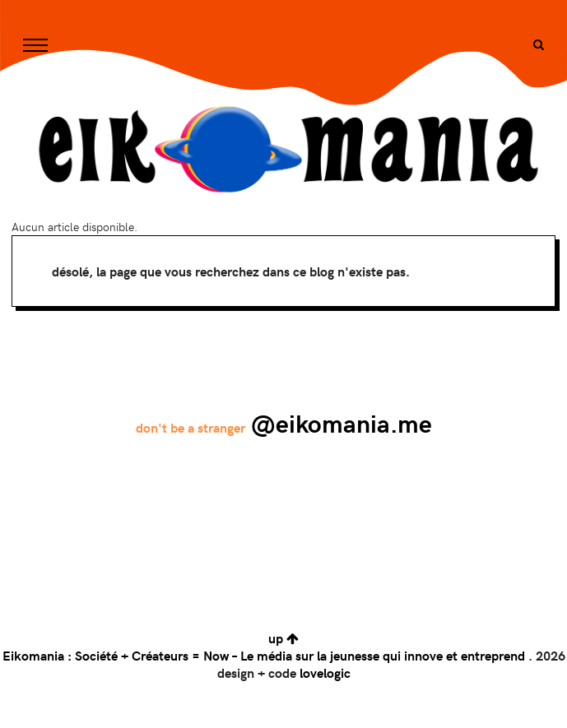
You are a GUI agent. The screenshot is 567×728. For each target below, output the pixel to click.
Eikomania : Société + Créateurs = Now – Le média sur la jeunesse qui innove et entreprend (264, 655)
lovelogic (325, 672)
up (283, 638)
